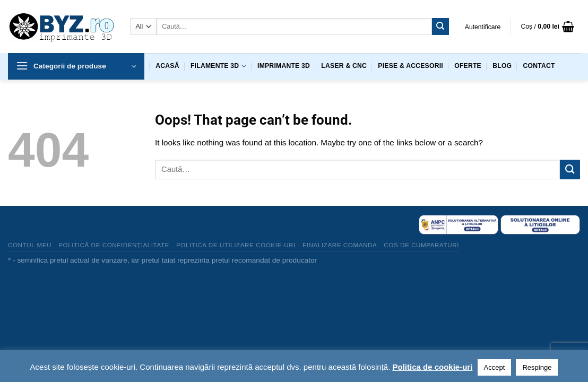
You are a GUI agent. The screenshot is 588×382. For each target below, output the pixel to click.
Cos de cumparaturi (421, 245)
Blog (502, 66)
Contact (539, 66)
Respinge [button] (537, 367)
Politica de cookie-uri (432, 367)
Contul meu (30, 245)
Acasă (167, 66)
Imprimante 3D (284, 66)
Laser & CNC (344, 66)
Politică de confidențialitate (114, 245)
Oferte (468, 66)
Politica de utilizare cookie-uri (236, 245)
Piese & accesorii (410, 66)
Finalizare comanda (340, 245)
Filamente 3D (218, 66)
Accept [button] (495, 367)
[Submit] (440, 27)
